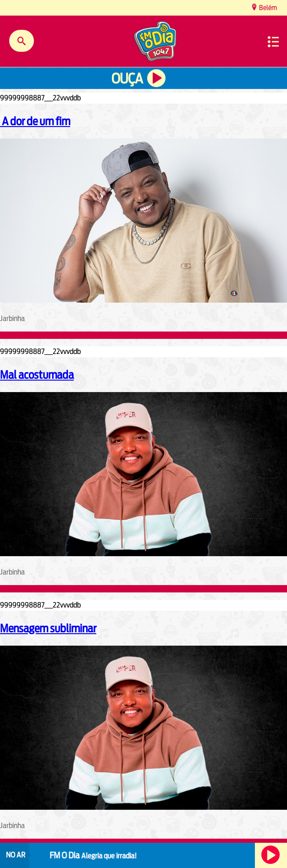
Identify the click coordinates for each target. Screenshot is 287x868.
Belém (267, 8)
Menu (273, 42)
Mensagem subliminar (48, 628)
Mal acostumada (37, 375)
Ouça (127, 79)
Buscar (22, 41)
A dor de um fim (35, 121)
